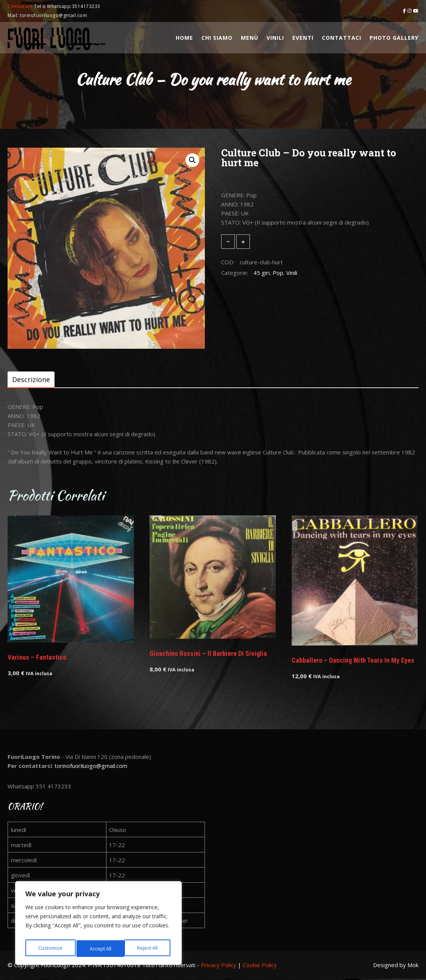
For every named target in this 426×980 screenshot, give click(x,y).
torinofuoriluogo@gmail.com (91, 767)
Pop (278, 273)
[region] (98, 925)
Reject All (100, 948)
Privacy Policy (218, 966)
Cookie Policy (260, 966)
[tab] (31, 380)
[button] (192, 160)
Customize (50, 948)
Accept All (148, 948)
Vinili (292, 273)
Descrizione (31, 380)
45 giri (261, 273)
